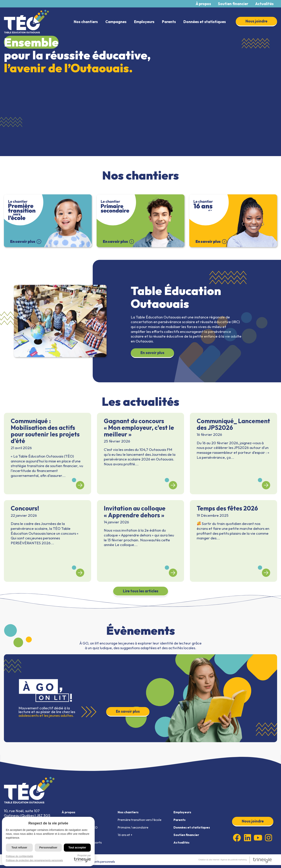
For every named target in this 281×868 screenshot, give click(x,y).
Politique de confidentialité (19, 856)
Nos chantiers (86, 22)
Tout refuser (19, 847)
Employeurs (144, 22)
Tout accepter (77, 847)
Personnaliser (48, 847)
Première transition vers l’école (141, 820)
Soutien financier (233, 4)
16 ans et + (126, 837)
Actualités (264, 4)
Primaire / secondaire (134, 829)
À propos (203, 4)
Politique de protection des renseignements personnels (34, 860)
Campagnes (116, 22)
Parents (169, 22)
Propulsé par (82, 858)
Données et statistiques (205, 22)
